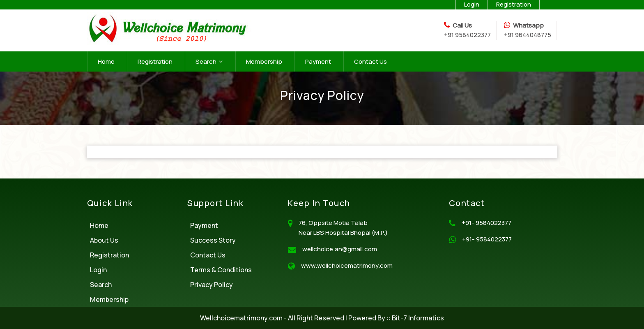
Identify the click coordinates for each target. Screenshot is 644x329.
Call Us (462, 25)
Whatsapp (528, 25)
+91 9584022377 (467, 35)
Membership (264, 61)
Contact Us (370, 61)
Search (209, 61)
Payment (318, 61)
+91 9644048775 (528, 35)
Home (106, 61)
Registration (155, 61)
